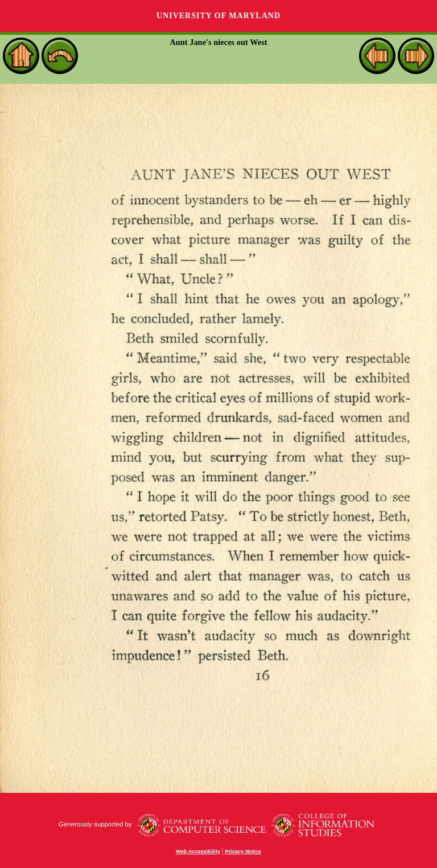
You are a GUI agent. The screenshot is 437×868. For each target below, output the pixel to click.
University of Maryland (218, 16)
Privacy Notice (243, 851)
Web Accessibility (198, 851)
